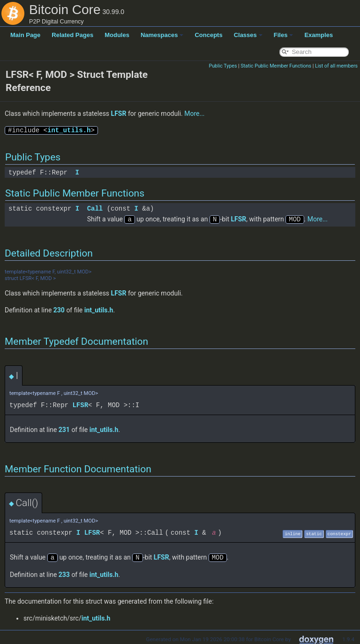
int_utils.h (69, 130)
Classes (248, 35)
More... (194, 114)
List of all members (336, 66)
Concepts (208, 35)
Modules (117, 35)
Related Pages (72, 35)
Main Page (25, 35)
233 (64, 574)
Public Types (223, 66)
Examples (319, 35)
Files (284, 35)
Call (95, 208)
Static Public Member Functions (276, 66)
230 (59, 310)
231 (64, 429)
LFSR (119, 114)
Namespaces (162, 35)
